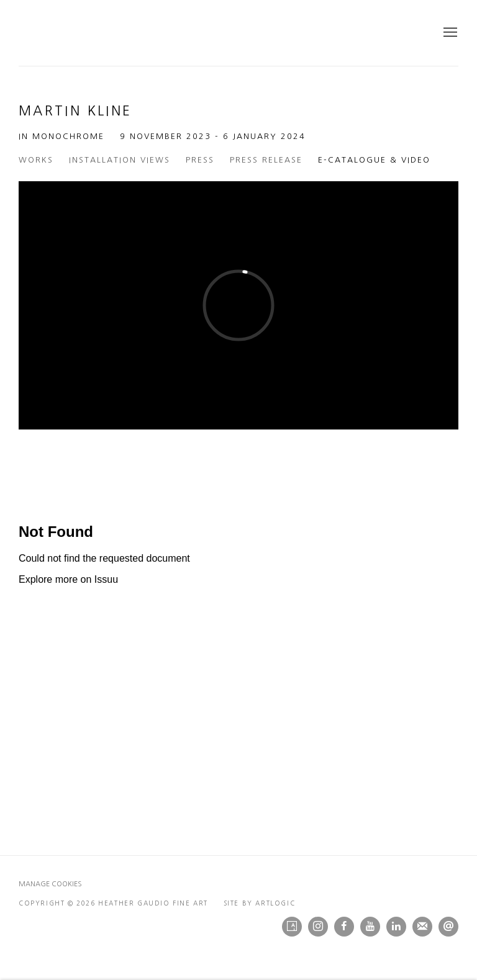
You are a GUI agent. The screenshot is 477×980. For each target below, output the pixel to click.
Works (36, 160)
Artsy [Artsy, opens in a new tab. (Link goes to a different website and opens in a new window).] (292, 927)
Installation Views (120, 160)
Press (200, 160)
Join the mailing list (422, 927)
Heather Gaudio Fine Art (174, 33)
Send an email (448, 927)
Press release (266, 160)
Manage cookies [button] (50, 884)
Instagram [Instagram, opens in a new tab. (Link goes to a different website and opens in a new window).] (318, 927)
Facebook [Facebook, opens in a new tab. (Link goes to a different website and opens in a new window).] (344, 927)
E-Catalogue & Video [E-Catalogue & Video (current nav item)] (374, 160)
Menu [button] (449, 33)
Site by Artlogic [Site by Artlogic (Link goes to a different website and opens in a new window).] (260, 903)
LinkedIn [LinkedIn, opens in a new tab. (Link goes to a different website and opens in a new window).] (396, 927)
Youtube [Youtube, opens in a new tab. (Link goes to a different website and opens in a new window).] (370, 927)
